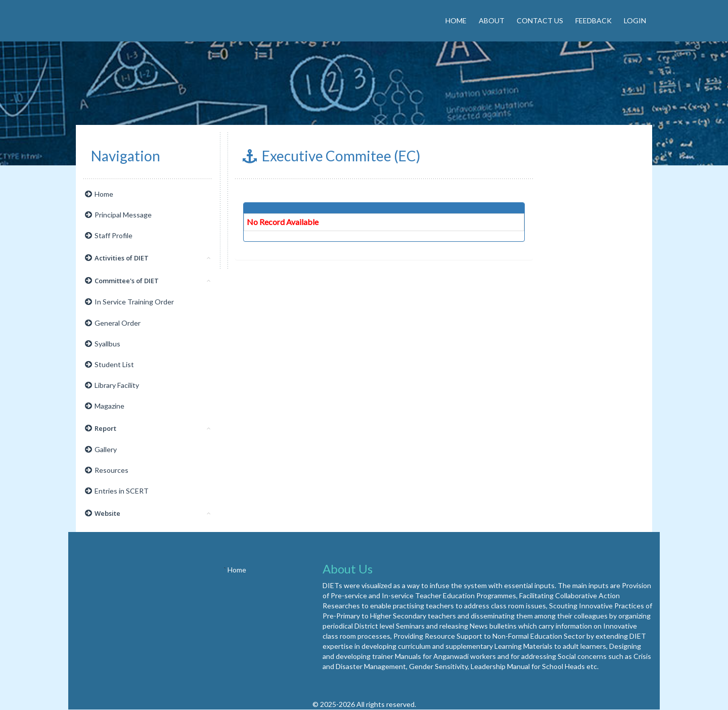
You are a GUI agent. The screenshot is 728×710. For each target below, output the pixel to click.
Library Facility (112, 385)
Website (148, 513)
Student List (109, 364)
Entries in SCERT (117, 491)
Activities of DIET (148, 258)
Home (456, 20)
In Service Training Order (129, 302)
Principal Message (118, 215)
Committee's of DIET (148, 281)
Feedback (594, 20)
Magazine (105, 406)
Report (148, 428)
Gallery (101, 449)
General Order (113, 323)
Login (635, 20)
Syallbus (103, 344)
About (492, 20)
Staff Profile (109, 235)
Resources (107, 470)
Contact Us (540, 20)
